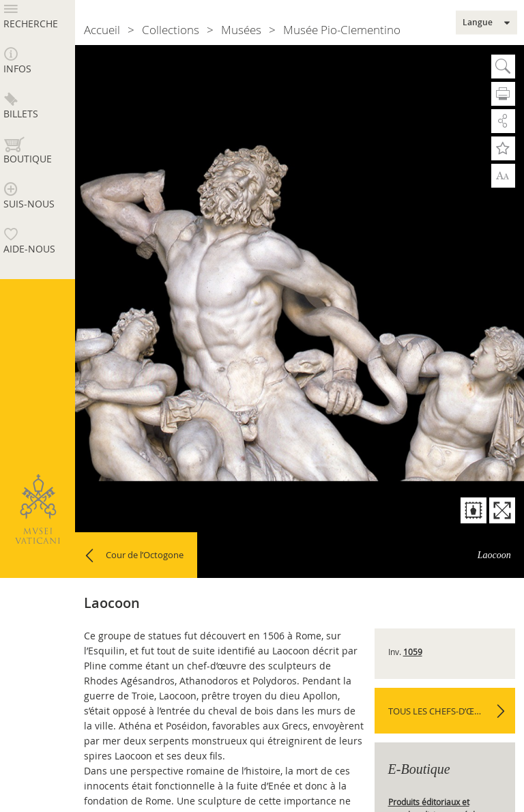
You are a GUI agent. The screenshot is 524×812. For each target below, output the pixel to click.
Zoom (503, 176)
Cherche (503, 67)
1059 (413, 652)
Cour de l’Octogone (145, 555)
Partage (503, 121)
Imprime (503, 94)
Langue (478, 23)
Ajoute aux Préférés (503, 148)
